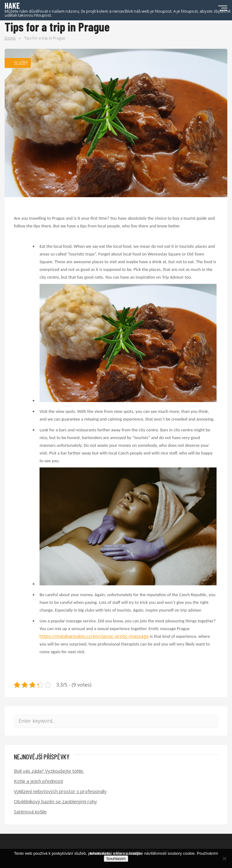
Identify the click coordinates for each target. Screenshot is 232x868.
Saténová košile (30, 812)
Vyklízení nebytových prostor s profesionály (60, 791)
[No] (224, 858)
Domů (10, 38)
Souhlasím (116, 859)
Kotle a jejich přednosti (38, 781)
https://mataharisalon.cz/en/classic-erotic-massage (94, 636)
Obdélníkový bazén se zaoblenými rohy (55, 801)
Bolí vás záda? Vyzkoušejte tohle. (49, 771)
